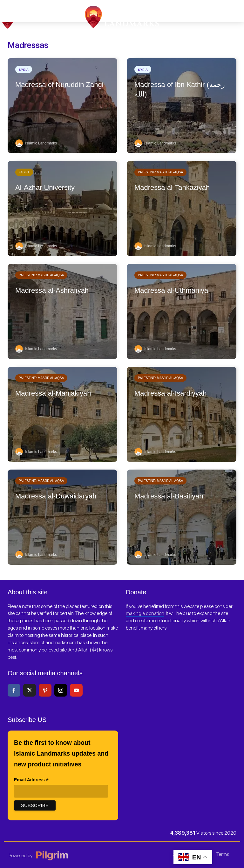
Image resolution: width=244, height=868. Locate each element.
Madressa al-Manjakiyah (53, 393)
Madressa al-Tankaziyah (172, 187)
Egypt (24, 172)
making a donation (145, 613)
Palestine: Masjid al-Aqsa (160, 172)
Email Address (31, 780)
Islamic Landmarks (36, 143)
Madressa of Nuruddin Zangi (59, 85)
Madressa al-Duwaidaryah (56, 496)
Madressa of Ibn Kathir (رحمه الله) (180, 89)
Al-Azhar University (45, 187)
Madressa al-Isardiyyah (170, 393)
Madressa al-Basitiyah (169, 496)
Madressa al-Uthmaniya (171, 290)
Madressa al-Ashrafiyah (52, 290)
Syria (24, 70)
